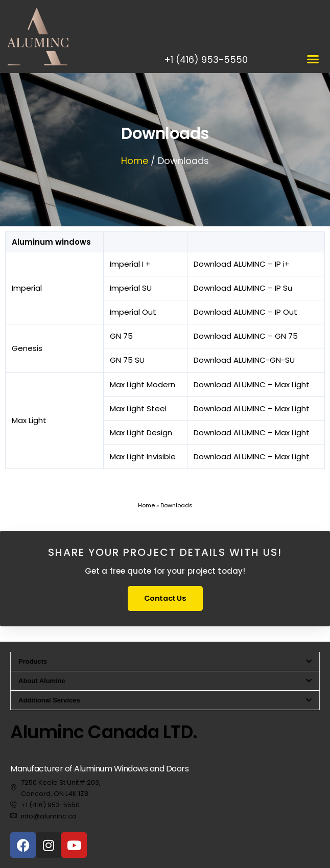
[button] (313, 59)
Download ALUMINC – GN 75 (246, 336)
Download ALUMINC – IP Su (243, 288)
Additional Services (49, 700)
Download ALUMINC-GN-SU (244, 360)
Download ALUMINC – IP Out (245, 312)
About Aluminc (42, 681)
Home (135, 161)
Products (33, 661)
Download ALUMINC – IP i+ (242, 264)
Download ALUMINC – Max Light (252, 384)
